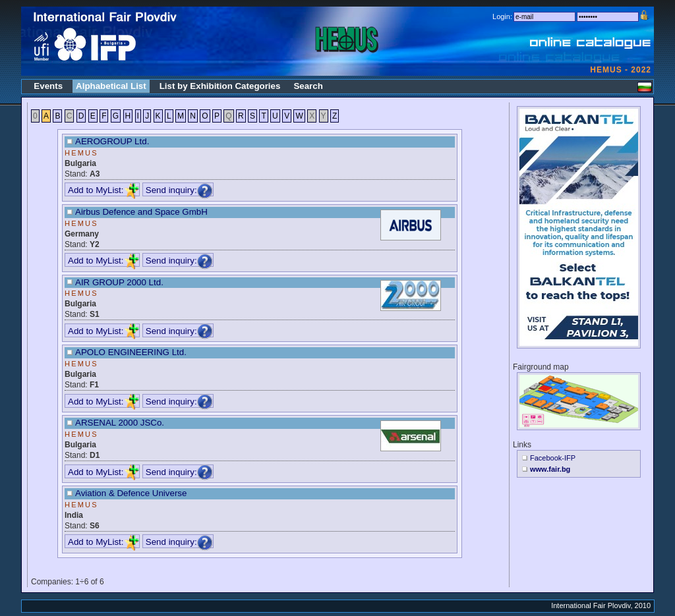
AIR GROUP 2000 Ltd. (119, 282)
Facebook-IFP (553, 458)
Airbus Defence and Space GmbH (141, 212)
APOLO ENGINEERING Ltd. (131, 352)
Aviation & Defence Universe (131, 493)
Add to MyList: (103, 190)
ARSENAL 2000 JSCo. (120, 423)
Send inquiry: (179, 190)
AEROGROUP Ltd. (112, 141)
